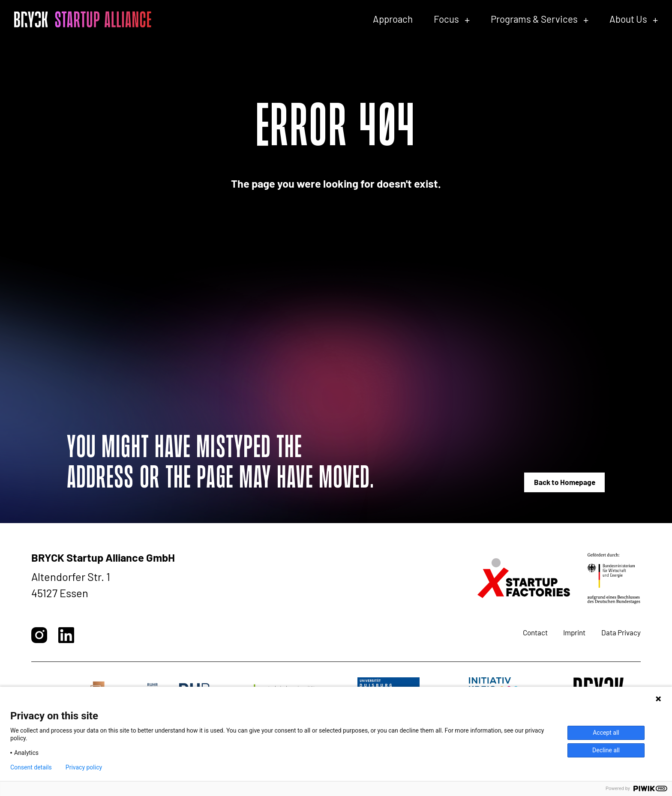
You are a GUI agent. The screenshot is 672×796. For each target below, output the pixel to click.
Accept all (606, 733)
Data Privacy (621, 632)
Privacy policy (84, 767)
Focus (446, 19)
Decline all (606, 750)
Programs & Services (534, 19)
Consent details (31, 767)
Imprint (574, 632)
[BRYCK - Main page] (83, 19)
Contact (535, 632)
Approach (393, 19)
